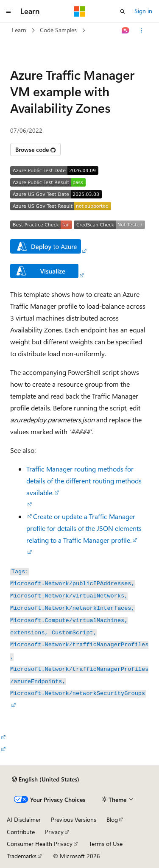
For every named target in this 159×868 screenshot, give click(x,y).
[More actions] (141, 31)
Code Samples (58, 30)
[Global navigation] (8, 11)
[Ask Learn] (126, 31)
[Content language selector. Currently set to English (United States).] (46, 779)
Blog (112, 819)
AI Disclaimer (24, 819)
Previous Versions (74, 819)
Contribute (21, 832)
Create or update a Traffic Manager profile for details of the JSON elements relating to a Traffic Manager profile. (84, 528)
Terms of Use (106, 844)
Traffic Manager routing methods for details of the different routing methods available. (84, 481)
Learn (19, 30)
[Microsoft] (80, 11)
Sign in (143, 11)
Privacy (54, 832)
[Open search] (123, 11)
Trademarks (22, 856)
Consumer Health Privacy (40, 844)
